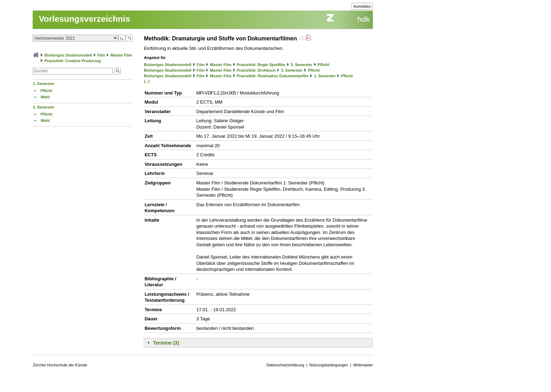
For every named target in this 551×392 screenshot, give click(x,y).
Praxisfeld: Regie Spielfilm (261, 65)
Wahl (45, 97)
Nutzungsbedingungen (329, 365)
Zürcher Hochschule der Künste (60, 365)
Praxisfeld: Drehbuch (256, 70)
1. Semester (44, 84)
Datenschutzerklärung (286, 365)
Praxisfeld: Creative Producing (72, 61)
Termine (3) (166, 343)
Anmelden (362, 6)
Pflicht (46, 91)
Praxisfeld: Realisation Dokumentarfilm (273, 76)
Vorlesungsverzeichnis (84, 19)
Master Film (121, 55)
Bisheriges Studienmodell (68, 55)
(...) (147, 81)
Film (101, 55)
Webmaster (363, 365)
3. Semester (44, 107)
